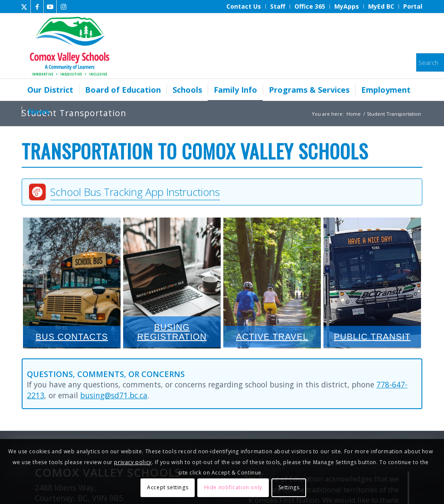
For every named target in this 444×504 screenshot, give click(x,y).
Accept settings (168, 487)
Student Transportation (74, 113)
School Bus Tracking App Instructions (135, 192)
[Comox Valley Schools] (68, 46)
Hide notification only (233, 487)
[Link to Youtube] (50, 7)
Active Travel (272, 283)
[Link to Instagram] (63, 7)
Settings (289, 487)
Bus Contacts (72, 283)
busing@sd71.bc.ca (114, 395)
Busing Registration (172, 283)
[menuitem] (244, 7)
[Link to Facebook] (37, 7)
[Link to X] (24, 7)
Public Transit (372, 283)
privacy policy (133, 462)
